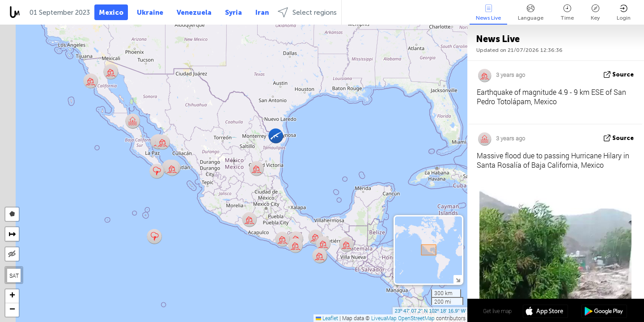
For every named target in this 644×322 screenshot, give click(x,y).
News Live (488, 13)
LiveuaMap (384, 318)
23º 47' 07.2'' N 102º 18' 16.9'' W (430, 311)
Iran (262, 13)
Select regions (307, 12)
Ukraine (150, 13)
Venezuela (194, 13)
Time (567, 13)
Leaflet (327, 318)
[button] (163, 142)
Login (624, 13)
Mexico (111, 13)
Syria (233, 13)
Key (595, 13)
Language (531, 13)
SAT (14, 275)
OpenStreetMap (416, 318)
